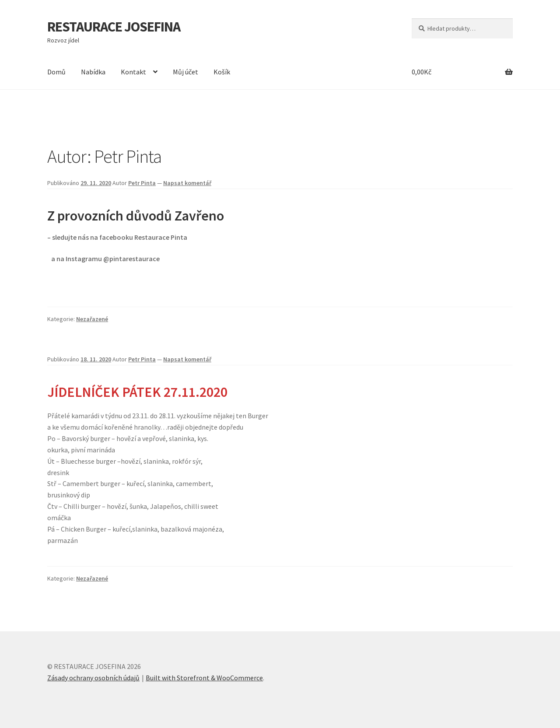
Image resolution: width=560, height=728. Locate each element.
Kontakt (133, 72)
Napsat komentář (187, 183)
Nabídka (93, 72)
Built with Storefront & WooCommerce (204, 678)
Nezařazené (92, 319)
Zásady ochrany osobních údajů (93, 678)
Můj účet (185, 72)
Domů (56, 72)
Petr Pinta (142, 183)
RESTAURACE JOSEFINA (114, 27)
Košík (222, 72)
